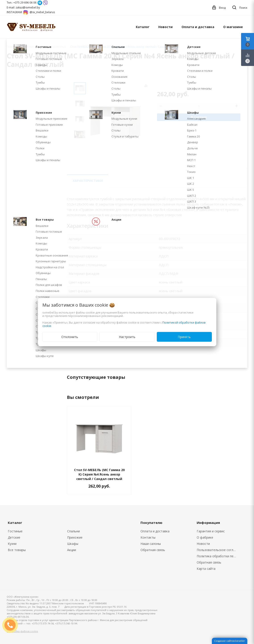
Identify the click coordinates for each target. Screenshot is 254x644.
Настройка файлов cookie (22, 631)
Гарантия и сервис (211, 531)
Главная (12, 47)
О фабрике (205, 537)
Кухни (12, 544)
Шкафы (73, 544)
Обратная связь (153, 550)
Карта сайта (206, 569)
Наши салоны (151, 544)
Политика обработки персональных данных (218, 556)
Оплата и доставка (198, 27)
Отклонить (70, 337)
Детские (14, 537)
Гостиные (15, 531)
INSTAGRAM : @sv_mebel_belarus (31, 12)
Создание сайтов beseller (230, 641)
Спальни (73, 531)
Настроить (127, 337)
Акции (72, 550)
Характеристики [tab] (88, 181)
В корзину (199, 117)
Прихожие (75, 537)
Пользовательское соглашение (218, 550)
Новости (165, 27)
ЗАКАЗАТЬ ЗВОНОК (12, 625)
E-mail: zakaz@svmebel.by (23, 7)
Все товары (17, 550)
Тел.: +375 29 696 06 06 (22, 3)
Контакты (148, 537)
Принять (184, 337)
